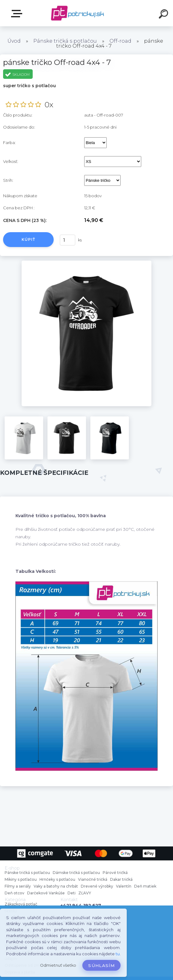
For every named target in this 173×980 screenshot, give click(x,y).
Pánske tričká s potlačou (65, 41)
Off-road (120, 41)
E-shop (18, 14)
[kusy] (68, 240)
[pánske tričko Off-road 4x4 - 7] (86, 263)
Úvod (14, 41)
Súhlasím (101, 965)
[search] (164, 15)
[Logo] (77, 13)
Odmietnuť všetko (58, 965)
